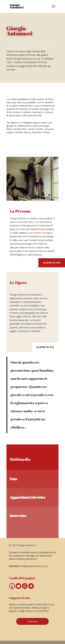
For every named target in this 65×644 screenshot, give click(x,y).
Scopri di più (52, 263)
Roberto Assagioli (43, 233)
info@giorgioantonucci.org (33, 566)
